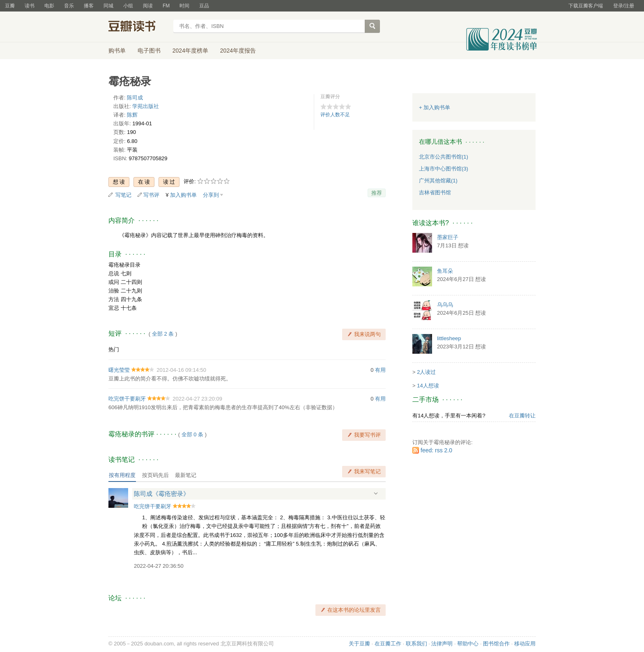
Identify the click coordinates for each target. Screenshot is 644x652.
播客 (89, 6)
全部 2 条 (163, 334)
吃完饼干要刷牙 (127, 399)
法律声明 (442, 644)
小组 (128, 6)
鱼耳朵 (445, 271)
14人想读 (428, 386)
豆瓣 (10, 6)
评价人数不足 (335, 115)
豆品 (204, 6)
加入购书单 (183, 195)
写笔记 (123, 195)
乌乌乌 (445, 305)
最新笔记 (186, 475)
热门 (114, 349)
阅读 (148, 6)
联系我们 (416, 644)
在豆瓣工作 (388, 644)
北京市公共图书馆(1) (444, 157)
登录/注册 (624, 6)
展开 (376, 493)
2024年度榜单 (190, 51)
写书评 (151, 195)
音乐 (69, 6)
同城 (108, 6)
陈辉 (132, 115)
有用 (380, 370)
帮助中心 (468, 644)
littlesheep (449, 338)
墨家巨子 (448, 237)
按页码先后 (155, 475)
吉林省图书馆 (435, 192)
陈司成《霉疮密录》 (162, 494)
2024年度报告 (238, 51)
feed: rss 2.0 (436, 450)
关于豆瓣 (359, 644)
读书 (30, 6)
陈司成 (135, 98)
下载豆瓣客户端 (586, 6)
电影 (49, 6)
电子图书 (149, 51)
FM (166, 6)
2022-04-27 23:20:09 (197, 399)
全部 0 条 (192, 434)
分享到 (211, 195)
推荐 (377, 193)
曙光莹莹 (119, 370)
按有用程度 (122, 475)
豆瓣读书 (138, 27)
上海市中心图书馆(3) (444, 169)
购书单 (117, 51)
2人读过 (426, 372)
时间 (184, 6)
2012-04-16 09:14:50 (181, 370)
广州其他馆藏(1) (438, 181)
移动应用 (525, 644)
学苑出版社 (146, 106)
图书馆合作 (496, 644)
